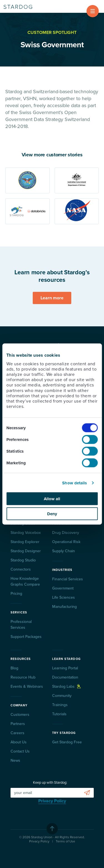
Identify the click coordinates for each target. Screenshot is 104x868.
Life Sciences (64, 597)
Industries (62, 570)
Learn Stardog (66, 659)
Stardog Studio (23, 560)
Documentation (65, 677)
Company (19, 705)
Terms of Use (65, 841)
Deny (52, 514)
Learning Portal (65, 668)
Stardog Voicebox (26, 533)
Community (62, 696)
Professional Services (21, 625)
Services (19, 612)
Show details (74, 483)
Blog (14, 668)
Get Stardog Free (67, 742)
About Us (19, 742)
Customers (20, 715)
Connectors (21, 569)
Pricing (16, 594)
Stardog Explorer (25, 542)
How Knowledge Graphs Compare (25, 581)
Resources (21, 659)
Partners (18, 724)
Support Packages (26, 637)
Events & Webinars (27, 686)
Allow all (52, 499)
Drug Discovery (66, 533)
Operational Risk (66, 542)
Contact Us (20, 751)
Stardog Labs (66, 686)
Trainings (60, 705)
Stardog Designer (26, 551)
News (15, 760)
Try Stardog (64, 733)
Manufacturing (64, 607)
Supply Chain (64, 551)
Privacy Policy (52, 801)
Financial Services (68, 579)
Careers (17, 733)
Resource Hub (23, 677)
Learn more (52, 298)
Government (63, 588)
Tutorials (59, 714)
